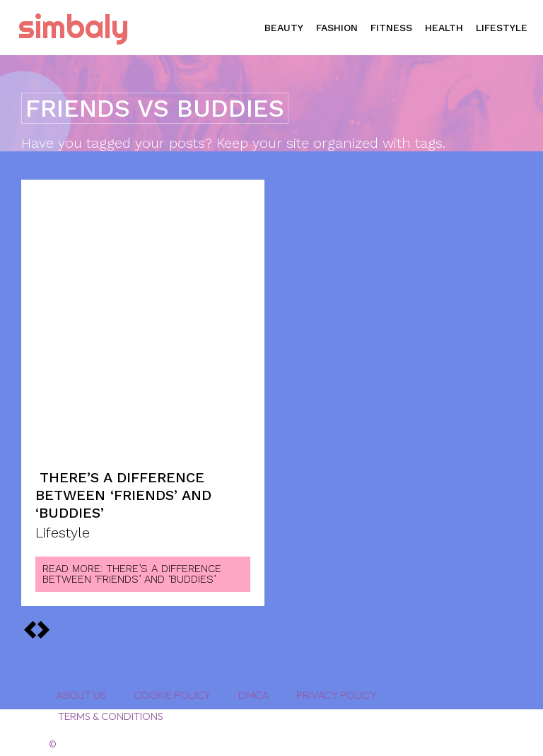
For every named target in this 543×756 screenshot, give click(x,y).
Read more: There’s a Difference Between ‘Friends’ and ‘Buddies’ (132, 568)
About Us (81, 688)
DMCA (253, 688)
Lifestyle (63, 527)
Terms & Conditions (110, 710)
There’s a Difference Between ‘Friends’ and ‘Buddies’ (123, 492)
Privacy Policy (337, 688)
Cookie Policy (172, 688)
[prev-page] (43, 623)
